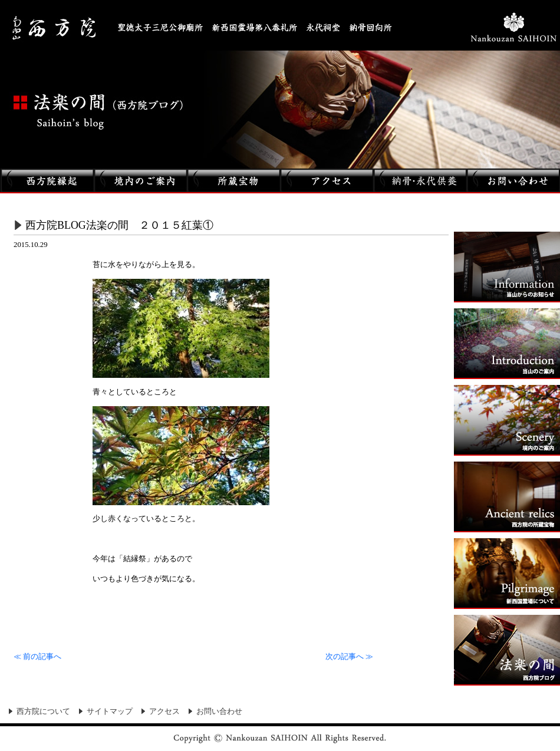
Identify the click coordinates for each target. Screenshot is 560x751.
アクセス (164, 712)
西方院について (43, 712)
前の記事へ (37, 657)
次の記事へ (349, 657)
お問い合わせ (219, 712)
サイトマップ (110, 712)
